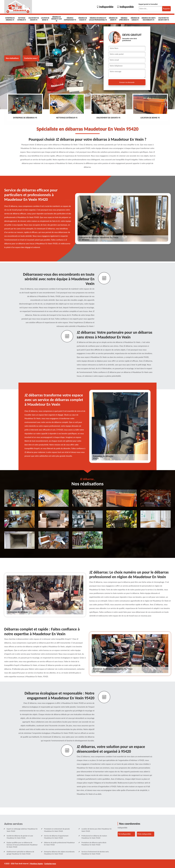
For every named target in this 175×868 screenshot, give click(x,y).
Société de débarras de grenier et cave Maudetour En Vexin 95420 (20, 837)
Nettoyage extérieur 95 (22, 19)
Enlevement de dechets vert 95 (164, 19)
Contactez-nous (50, 864)
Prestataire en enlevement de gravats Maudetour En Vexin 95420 (57, 830)
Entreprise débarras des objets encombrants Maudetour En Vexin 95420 (59, 853)
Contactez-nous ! (31, 58)
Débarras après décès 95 (124, 19)
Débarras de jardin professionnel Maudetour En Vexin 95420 (59, 844)
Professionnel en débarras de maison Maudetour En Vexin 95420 (94, 837)
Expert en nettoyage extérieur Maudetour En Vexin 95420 (22, 830)
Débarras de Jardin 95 (113, 19)
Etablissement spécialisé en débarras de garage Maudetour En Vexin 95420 (20, 853)
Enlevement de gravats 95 (34, 19)
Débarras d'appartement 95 (70, 19)
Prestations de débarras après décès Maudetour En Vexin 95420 (94, 844)
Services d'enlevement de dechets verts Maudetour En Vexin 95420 (95, 853)
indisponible (105, 7)
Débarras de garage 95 (135, 19)
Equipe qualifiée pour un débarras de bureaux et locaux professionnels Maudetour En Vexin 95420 (22, 845)
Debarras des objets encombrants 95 (149, 19)
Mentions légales (37, 864)
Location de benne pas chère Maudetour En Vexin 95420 (97, 830)
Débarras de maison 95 (83, 19)
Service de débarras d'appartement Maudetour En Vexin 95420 (56, 837)
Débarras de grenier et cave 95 (56, 19)
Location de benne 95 (45, 19)
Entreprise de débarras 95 (10, 19)
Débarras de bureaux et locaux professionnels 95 (98, 19)
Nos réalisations (12, 58)
